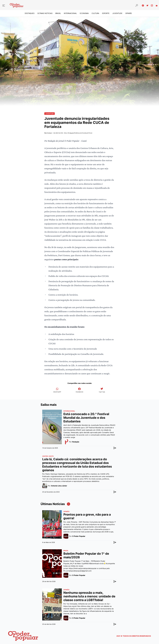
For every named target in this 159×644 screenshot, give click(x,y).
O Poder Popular (79, 536)
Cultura (95, 14)
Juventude (117, 14)
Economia (84, 14)
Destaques (30, 14)
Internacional (70, 14)
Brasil (58, 14)
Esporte (106, 14)
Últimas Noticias (45, 14)
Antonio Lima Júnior (59, 486)
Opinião (129, 14)
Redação (50, 133)
